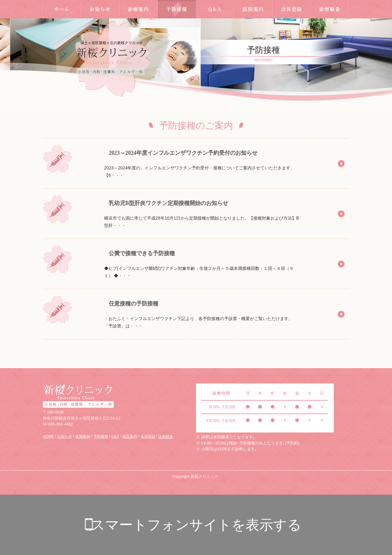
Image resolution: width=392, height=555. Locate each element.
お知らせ (100, 9)
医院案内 (253, 9)
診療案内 (139, 9)
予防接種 (177, 9)
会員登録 (292, 9)
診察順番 (330, 9)
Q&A (215, 9)
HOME (62, 9)
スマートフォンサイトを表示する (196, 525)
